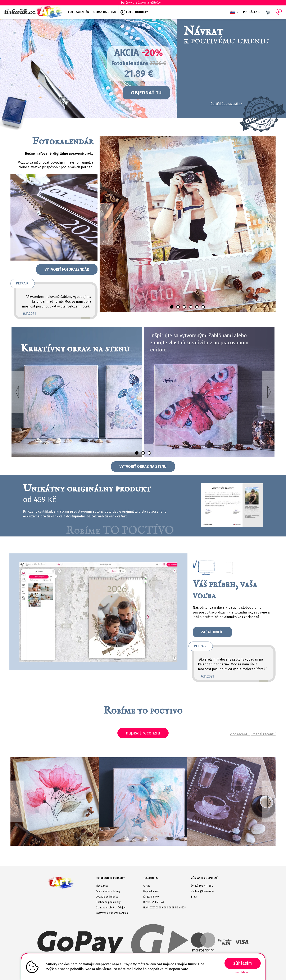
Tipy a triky (102, 886)
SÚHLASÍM (243, 963)
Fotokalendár (79, 12)
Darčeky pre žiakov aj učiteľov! (143, 3)
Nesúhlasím (242, 972)
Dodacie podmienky (107, 897)
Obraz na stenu (105, 12)
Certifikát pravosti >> (226, 104)
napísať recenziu (143, 733)
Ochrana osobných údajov (111, 908)
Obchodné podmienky (108, 902)
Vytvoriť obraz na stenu (143, 467)
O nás (147, 886)
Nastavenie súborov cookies (112, 913)
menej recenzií (264, 734)
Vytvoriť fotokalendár (67, 269)
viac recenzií (240, 734)
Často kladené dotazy (108, 891)
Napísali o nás (151, 891)
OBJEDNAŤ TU (146, 93)
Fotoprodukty (134, 12)
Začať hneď (212, 632)
